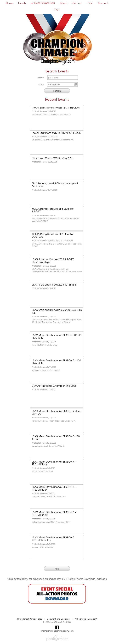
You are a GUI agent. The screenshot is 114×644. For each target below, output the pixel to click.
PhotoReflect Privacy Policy (30, 619)
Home (10, 3)
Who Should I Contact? (86, 619)
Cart (90, 3)
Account (103, 3)
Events (22, 3)
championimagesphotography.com (57, 631)
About (64, 3)
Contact (77, 3)
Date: (41, 84)
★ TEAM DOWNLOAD (43, 3)
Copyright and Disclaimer (59, 619)
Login (57, 9)
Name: (41, 77)
